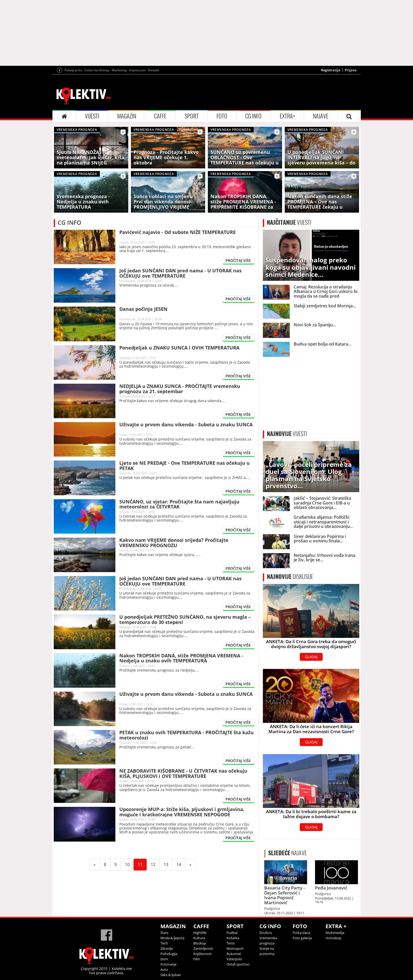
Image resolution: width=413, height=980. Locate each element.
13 (168, 864)
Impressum (137, 70)
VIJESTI (92, 116)
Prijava (351, 70)
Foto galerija (302, 938)
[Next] (190, 865)
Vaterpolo (234, 959)
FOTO (222, 116)
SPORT (192, 116)
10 (129, 864)
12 (155, 864)
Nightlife (200, 933)
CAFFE (160, 116)
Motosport (235, 948)
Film (197, 959)
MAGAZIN (127, 116)
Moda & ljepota (172, 938)
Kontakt (154, 70)
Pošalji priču (73, 70)
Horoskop (333, 938)
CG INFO (253, 116)
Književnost (202, 954)
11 (142, 864)
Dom (164, 959)
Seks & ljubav (171, 975)
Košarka (233, 938)
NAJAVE (321, 116)
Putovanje (168, 964)
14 (181, 864)
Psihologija (169, 954)
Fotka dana (301, 933)
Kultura (199, 938)
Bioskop (200, 943)
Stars (164, 933)
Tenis (231, 943)
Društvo (266, 933)
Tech (164, 943)
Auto (164, 969)
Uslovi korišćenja (97, 70)
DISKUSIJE (290, 577)
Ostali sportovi (238, 964)
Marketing (119, 70)
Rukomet (234, 954)
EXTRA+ (287, 116)
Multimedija (335, 933)
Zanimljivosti (203, 948)
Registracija (331, 70)
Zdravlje (167, 948)
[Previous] (95, 865)
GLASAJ (311, 657)
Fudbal (232, 933)
